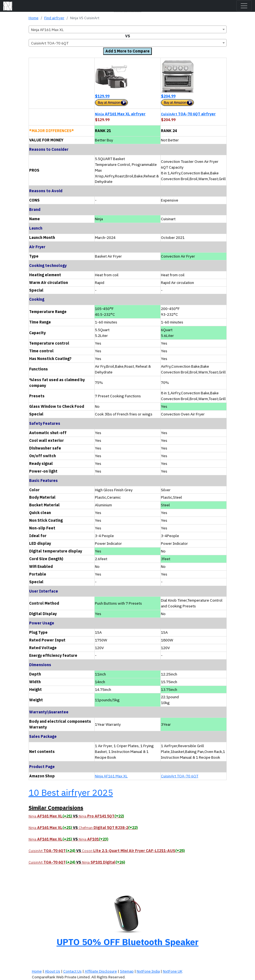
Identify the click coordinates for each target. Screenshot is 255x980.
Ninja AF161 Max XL (111, 776)
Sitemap (127, 971)
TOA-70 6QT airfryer (188, 114)
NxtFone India (148, 971)
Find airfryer (54, 18)
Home (34, 18)
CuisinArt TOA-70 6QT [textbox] (50, 43)
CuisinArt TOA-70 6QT (180, 776)
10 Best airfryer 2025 (71, 792)
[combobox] (128, 29)
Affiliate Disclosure (101, 971)
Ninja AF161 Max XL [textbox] (47, 30)
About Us (53, 971)
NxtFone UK (173, 971)
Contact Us (72, 971)
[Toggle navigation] (244, 6)
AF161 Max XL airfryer (120, 114)
